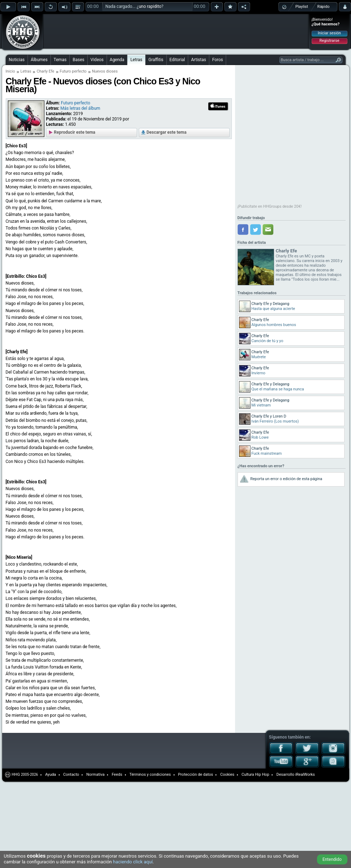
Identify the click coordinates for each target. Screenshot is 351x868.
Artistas (199, 60)
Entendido (332, 859)
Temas (60, 60)
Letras (136, 60)
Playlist (302, 7)
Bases (79, 60)
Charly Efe (286, 251)
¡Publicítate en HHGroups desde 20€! (270, 206)
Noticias (17, 60)
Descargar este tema (167, 132)
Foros (218, 60)
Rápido (323, 7)
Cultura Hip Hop (255, 775)
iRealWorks (305, 775)
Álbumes (39, 60)
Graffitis (156, 60)
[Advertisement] (90, 26)
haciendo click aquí (133, 862)
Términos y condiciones (150, 775)
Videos (97, 60)
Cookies (227, 775)
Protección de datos (196, 775)
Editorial (177, 60)
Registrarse (329, 41)
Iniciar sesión (329, 33)
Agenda (117, 60)
